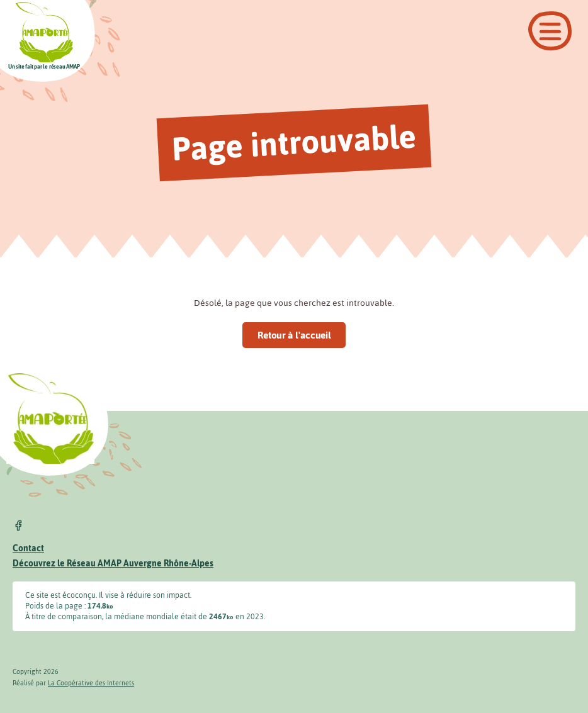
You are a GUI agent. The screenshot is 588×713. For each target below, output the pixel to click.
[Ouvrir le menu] (550, 31)
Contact (28, 548)
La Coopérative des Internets (91, 683)
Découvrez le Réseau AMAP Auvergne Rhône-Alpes (113, 564)
